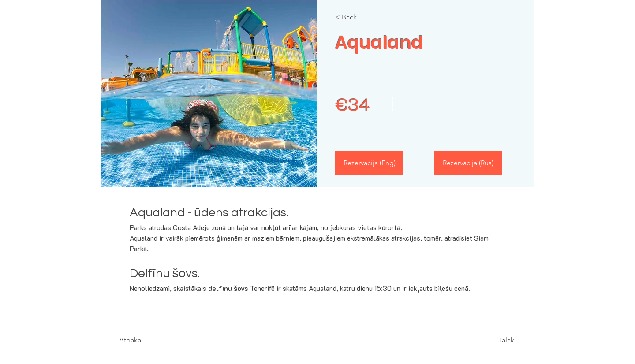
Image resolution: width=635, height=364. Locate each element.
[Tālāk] (490, 340)
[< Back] (360, 17)
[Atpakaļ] (144, 340)
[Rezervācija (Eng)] (369, 163)
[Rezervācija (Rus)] (468, 163)
